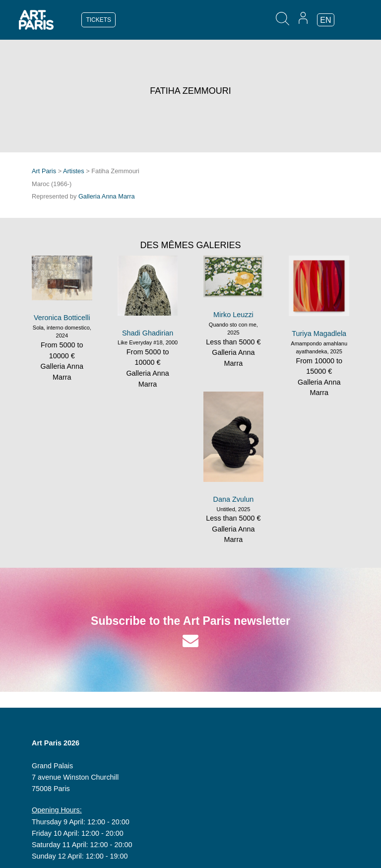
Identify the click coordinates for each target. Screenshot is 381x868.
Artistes (74, 171)
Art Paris (44, 171)
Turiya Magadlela (319, 334)
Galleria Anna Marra (107, 196)
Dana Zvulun (234, 499)
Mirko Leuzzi (233, 315)
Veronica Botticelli (62, 318)
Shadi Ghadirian (148, 333)
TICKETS (98, 20)
